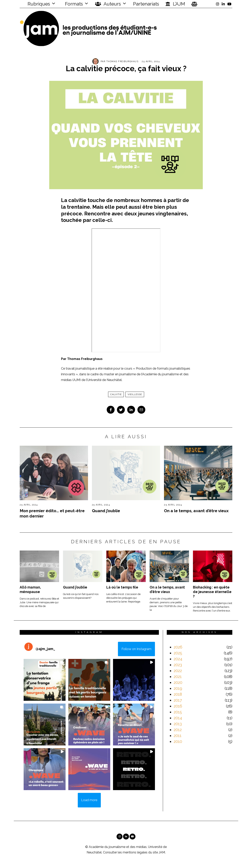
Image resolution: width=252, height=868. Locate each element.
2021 (178, 677)
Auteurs (108, 4)
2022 (178, 671)
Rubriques (36, 4)
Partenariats (146, 4)
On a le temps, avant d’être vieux (196, 511)
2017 (178, 700)
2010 (178, 742)
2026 (178, 647)
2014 (178, 718)
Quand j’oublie (106, 511)
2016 (178, 706)
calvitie (116, 394)
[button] (45, 680)
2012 (178, 730)
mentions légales (135, 852)
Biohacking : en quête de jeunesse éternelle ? (212, 592)
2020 (178, 683)
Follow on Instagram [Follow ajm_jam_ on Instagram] (136, 649)
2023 (178, 665)
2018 (178, 694)
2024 (178, 659)
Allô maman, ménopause (30, 589)
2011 (178, 736)
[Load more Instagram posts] (89, 800)
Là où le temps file (122, 587)
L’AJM (175, 4)
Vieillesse (135, 394)
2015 (178, 712)
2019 (178, 688)
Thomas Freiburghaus (122, 61)
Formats (73, 4)
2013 (178, 724)
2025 (178, 653)
